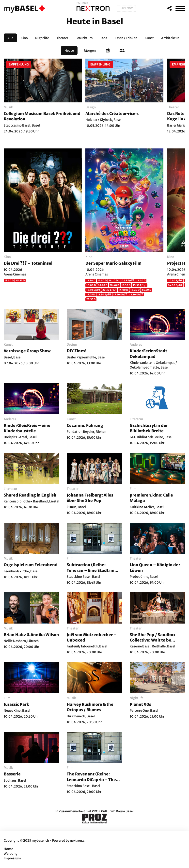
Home (8, 849)
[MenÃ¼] (180, 8)
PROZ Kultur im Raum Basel (113, 811)
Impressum (12, 858)
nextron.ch (78, 841)
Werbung (11, 854)
